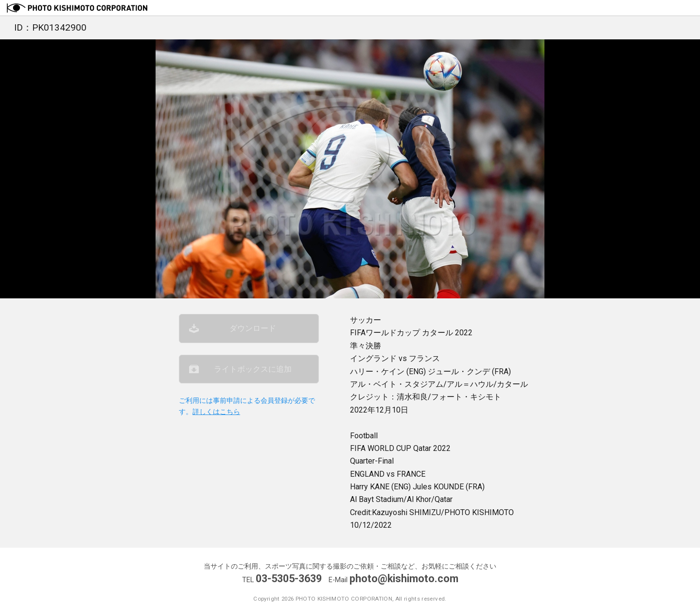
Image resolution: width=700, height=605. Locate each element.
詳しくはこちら (216, 412)
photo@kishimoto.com (404, 579)
